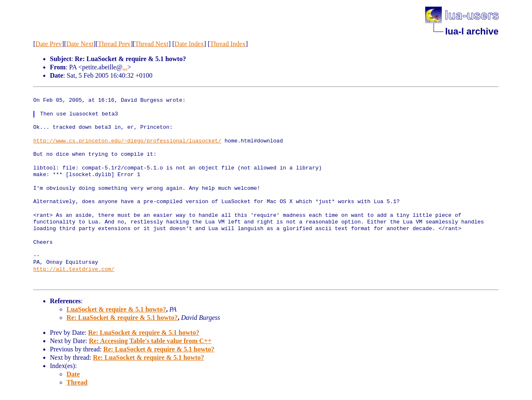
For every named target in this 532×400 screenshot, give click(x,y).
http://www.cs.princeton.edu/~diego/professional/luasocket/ (127, 141)
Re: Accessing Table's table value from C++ (150, 341)
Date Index (189, 44)
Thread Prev (114, 44)
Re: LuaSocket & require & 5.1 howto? (122, 318)
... (125, 67)
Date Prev (49, 44)
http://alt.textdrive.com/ (74, 270)
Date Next (80, 44)
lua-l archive (472, 31)
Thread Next (152, 44)
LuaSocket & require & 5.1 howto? (116, 309)
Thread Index (228, 44)
